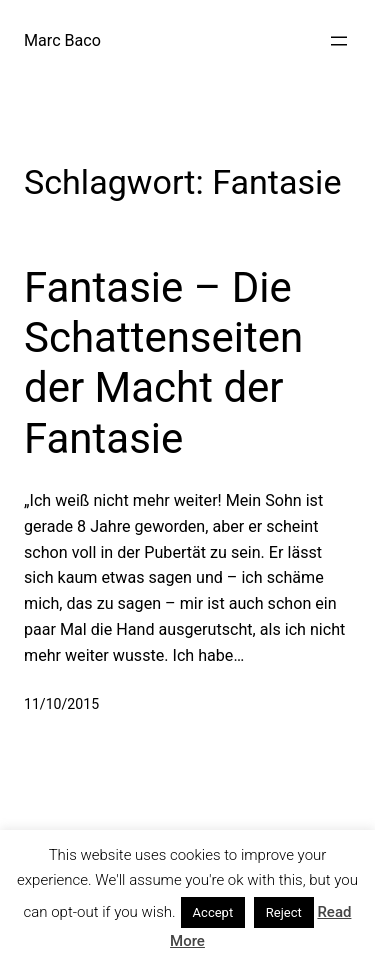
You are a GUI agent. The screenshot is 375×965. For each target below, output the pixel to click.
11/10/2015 (61, 704)
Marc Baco (62, 40)
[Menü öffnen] (339, 41)
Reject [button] (284, 912)
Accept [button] (213, 912)
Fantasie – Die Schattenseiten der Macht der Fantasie (163, 363)
